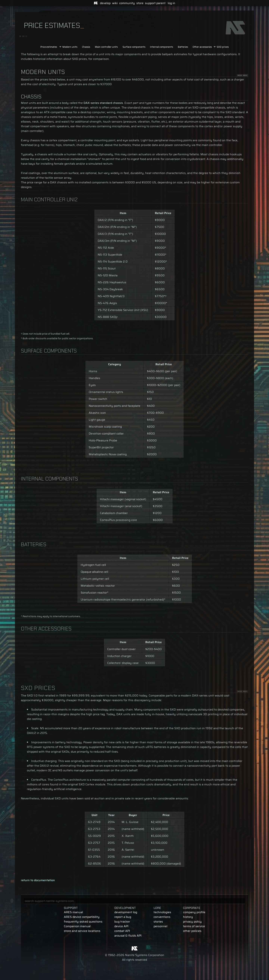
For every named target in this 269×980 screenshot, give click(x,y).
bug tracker (122, 922)
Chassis (86, 47)
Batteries (183, 47)
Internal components (161, 47)
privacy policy (192, 922)
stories (158, 922)
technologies (162, 912)
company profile (194, 912)
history (188, 917)
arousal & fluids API (128, 936)
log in (171, 3)
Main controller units (106, 47)
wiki (115, 3)
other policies (192, 931)
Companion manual (77, 926)
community (127, 3)
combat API (122, 931)
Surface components (134, 47)
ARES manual (73, 912)
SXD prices (223, 47)
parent (161, 3)
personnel (160, 926)
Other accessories (202, 47)
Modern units (70, 47)
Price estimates (49, 47)
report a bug (123, 917)
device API (121, 926)
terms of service (194, 926)
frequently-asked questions (83, 922)
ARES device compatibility (82, 917)
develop (105, 3)
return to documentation (38, 880)
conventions (162, 917)
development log (126, 912)
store (140, 3)
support (150, 3)
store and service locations (82, 931)
